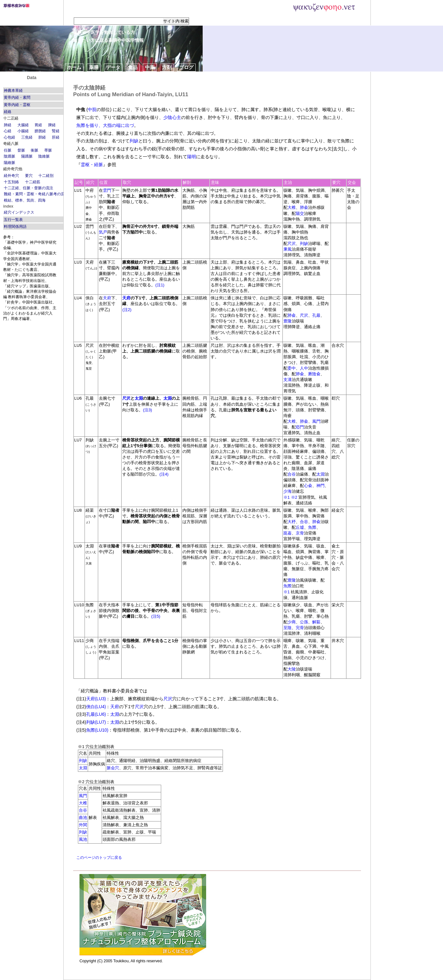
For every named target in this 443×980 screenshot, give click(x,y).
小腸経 (23, 131)
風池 (83, 839)
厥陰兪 (314, 374)
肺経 (8, 125)
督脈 (21, 150)
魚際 (312, 527)
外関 (83, 825)
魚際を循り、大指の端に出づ (105, 125)
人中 (304, 368)
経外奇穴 (11, 176)
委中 (292, 368)
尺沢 (292, 243)
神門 (320, 486)
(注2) (127, 310)
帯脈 (48, 150)
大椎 (292, 207)
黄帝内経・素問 (17, 97)
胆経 (42, 137)
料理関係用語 (15, 227)
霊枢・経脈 (92, 165)
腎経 (56, 131)
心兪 (308, 486)
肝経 (56, 137)
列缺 (134, 141)
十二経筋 (33, 182)
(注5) (156, 616)
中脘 (92, 109)
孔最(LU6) (96, 714)
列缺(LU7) (96, 722)
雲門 (107, 190)
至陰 (288, 628)
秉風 (288, 249)
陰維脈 (44, 156)
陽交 (300, 213)
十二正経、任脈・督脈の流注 (28, 188)
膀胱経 (40, 131)
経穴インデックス (19, 212)
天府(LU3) (96, 699)
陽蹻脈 (27, 156)
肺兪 (304, 207)
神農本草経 (13, 91)
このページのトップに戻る (99, 858)
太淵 (139, 398)
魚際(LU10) (97, 730)
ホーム (74, 67)
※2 (294, 497)
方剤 (167, 67)
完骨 (300, 628)
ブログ (186, 67)
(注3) (147, 410)
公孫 (304, 622)
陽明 (192, 157)
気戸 (103, 232)
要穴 (29, 176)
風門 (316, 421)
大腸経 (23, 125)
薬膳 (94, 67)
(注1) (160, 285)
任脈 (8, 150)
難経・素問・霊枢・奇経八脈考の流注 (36, 194)
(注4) (164, 474)
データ (113, 67)
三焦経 (27, 137)
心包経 (9, 137)
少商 (292, 622)
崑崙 (288, 533)
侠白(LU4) (96, 707)
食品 (133, 67)
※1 (287, 497)
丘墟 (300, 527)
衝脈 (35, 150)
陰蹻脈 (9, 156)
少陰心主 (172, 117)
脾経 (52, 125)
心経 (8, 131)
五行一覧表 (13, 220)
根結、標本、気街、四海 (25, 200)
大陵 (292, 669)
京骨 (300, 533)
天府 (107, 298)
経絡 (8, 112)
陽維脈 (9, 163)
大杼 (292, 522)
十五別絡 (11, 182)
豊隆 (288, 321)
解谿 (316, 622)
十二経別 (46, 176)
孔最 (316, 315)
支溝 (288, 380)
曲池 (83, 818)
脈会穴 (113, 768)
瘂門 (300, 427)
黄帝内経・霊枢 (17, 105)
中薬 (150, 67)
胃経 (38, 125)
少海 (288, 491)
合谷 (292, 474)
